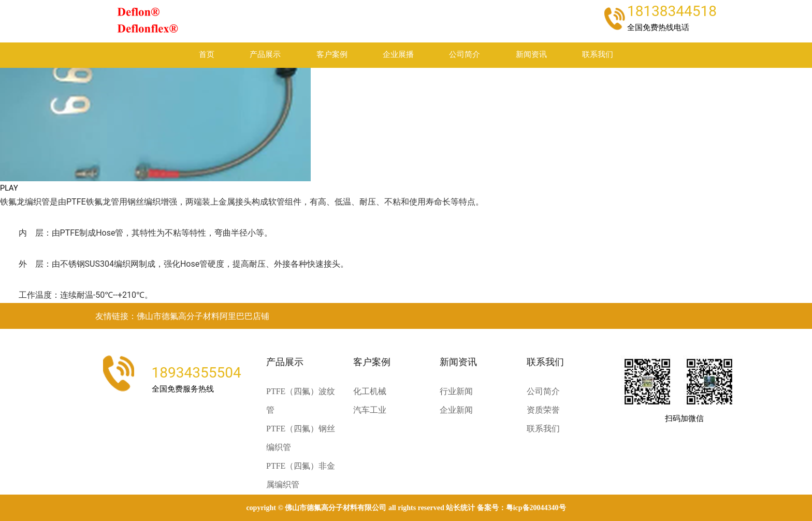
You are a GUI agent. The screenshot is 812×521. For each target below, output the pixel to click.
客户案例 (332, 55)
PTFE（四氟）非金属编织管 (301, 475)
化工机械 (370, 391)
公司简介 (465, 55)
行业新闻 (456, 391)
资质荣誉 (543, 410)
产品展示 (265, 55)
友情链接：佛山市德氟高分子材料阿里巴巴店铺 (182, 316)
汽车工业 (370, 410)
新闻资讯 (531, 55)
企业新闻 (456, 410)
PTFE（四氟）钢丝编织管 (301, 438)
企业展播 (398, 55)
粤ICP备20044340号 (536, 508)
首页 (207, 55)
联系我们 (598, 55)
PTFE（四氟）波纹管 (301, 401)
